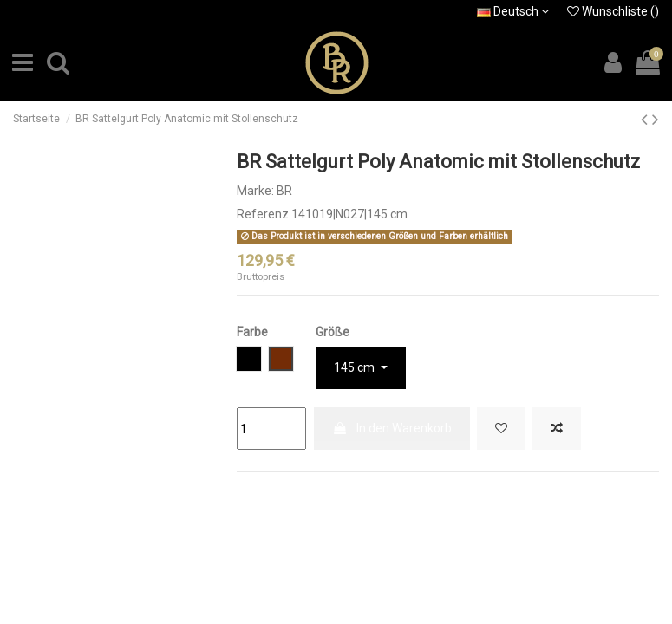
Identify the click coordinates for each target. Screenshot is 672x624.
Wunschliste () (613, 11)
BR (284, 191)
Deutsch (513, 11)
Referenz (263, 214)
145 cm (356, 367)
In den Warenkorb (392, 428)
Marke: (255, 191)
